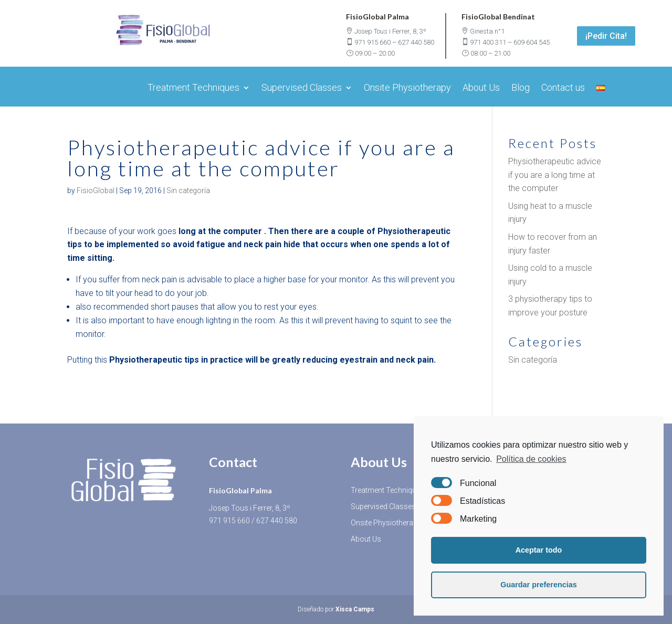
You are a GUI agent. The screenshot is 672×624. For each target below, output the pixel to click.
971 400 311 (488, 42)
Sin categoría (188, 191)
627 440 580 (416, 42)
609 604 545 (532, 42)
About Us (481, 88)
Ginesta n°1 (487, 31)
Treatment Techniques (193, 88)
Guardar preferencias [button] (539, 585)
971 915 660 (372, 42)
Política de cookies (531, 459)
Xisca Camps (355, 609)
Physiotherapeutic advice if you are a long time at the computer (555, 175)
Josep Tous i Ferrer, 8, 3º (390, 31)
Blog (521, 88)
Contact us (563, 88)
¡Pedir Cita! (606, 36)
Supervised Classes (302, 88)
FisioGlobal (96, 191)
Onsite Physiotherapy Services (401, 523)
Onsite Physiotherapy (407, 88)
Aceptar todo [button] (539, 550)
